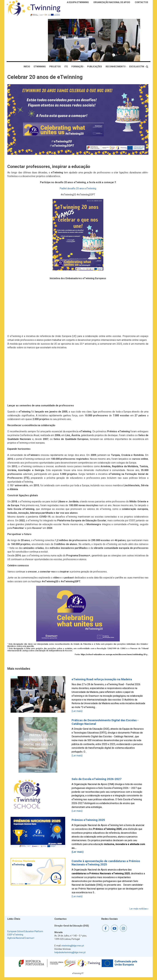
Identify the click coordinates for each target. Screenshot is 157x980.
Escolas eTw (137, 67)
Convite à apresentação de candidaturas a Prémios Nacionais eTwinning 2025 (106, 863)
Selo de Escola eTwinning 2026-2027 (97, 779)
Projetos (55, 67)
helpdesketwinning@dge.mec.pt (70, 952)
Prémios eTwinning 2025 (88, 820)
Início (27, 67)
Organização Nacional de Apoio (112, 2)
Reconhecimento (116, 67)
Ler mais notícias (138, 909)
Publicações (95, 67)
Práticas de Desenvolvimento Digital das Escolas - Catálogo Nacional (105, 722)
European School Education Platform (25, 931)
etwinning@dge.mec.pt (73, 946)
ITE (66, 67)
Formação (77, 67)
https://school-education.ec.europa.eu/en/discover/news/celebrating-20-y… (115, 655)
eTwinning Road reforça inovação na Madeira (102, 679)
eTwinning (40, 67)
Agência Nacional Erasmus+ (21, 938)
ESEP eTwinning (15, 935)
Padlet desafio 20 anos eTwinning (78, 188)
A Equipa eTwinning (78, 2)
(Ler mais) (77, 711)
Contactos (141, 2)
